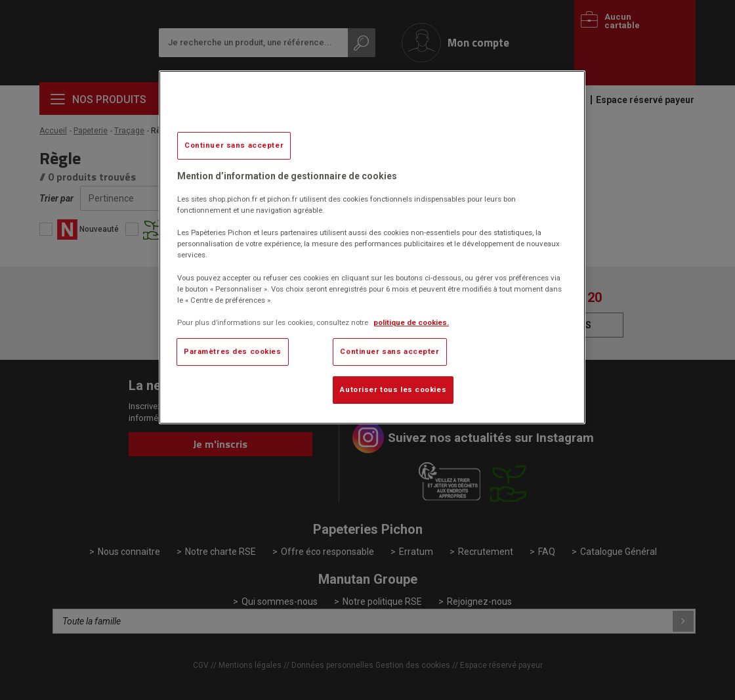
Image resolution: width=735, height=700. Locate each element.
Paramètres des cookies (233, 351)
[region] (372, 247)
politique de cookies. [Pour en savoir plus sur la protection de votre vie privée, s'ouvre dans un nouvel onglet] (411, 322)
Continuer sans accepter (234, 145)
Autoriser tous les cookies (393, 389)
